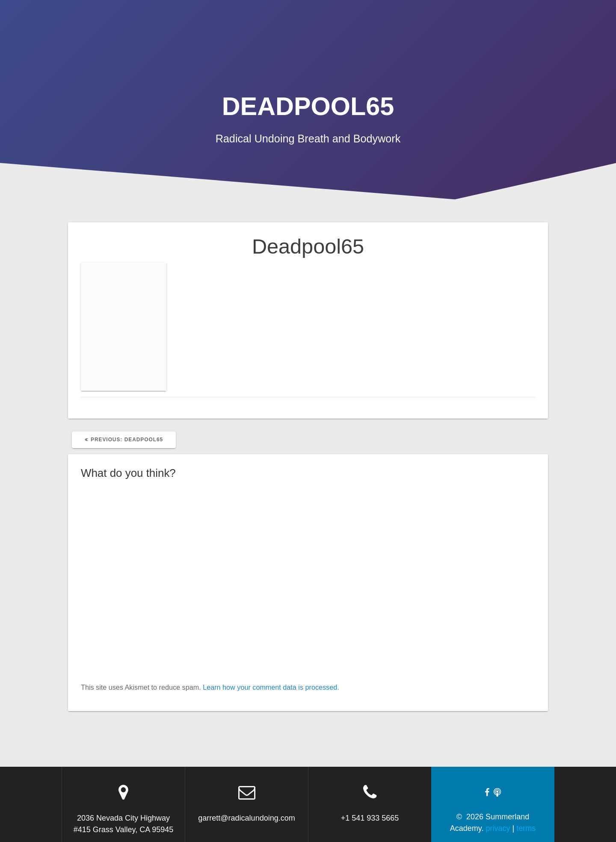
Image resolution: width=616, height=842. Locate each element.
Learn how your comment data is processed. (271, 687)
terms (526, 828)
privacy (498, 828)
